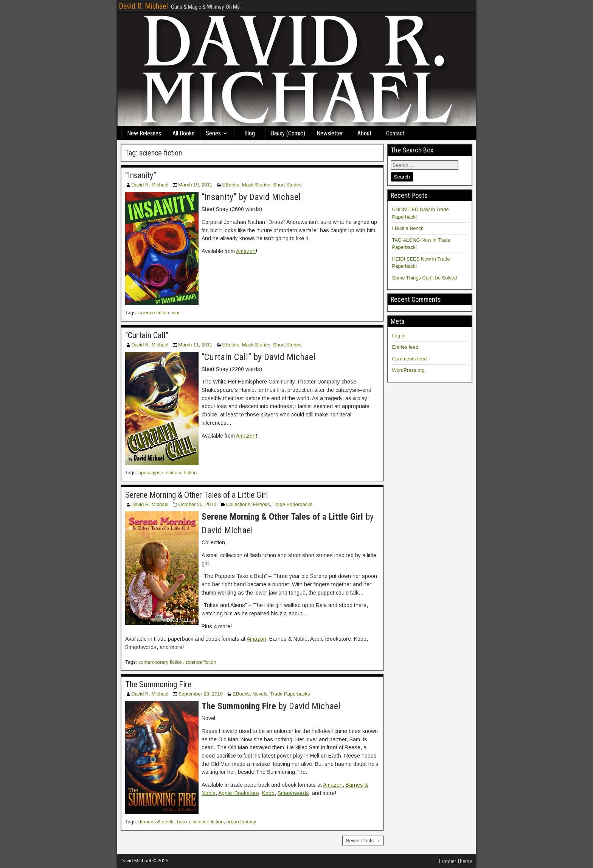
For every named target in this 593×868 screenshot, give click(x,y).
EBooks (231, 185)
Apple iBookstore (239, 793)
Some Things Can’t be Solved (425, 278)
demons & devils (156, 822)
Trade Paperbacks (292, 504)
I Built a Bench (408, 228)
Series (213, 133)
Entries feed (405, 347)
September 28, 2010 (200, 694)
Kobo (268, 793)
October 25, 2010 (197, 504)
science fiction (154, 313)
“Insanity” (141, 175)
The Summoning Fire (158, 684)
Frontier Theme (456, 861)
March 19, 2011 (195, 185)
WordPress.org (408, 370)
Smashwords (293, 793)
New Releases (144, 133)
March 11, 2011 (195, 345)
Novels (260, 694)
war (176, 313)
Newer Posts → (363, 841)
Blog (250, 133)
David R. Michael (143, 6)
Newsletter (330, 133)
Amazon (246, 251)
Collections (238, 504)
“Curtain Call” (147, 335)
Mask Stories (256, 185)
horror (183, 822)
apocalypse (151, 473)
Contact (395, 133)
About (364, 133)
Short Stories (287, 185)
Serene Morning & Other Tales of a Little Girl (196, 495)
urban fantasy (241, 822)
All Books (183, 133)
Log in (399, 336)
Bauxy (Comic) (288, 133)
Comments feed (410, 359)
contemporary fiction (161, 662)
